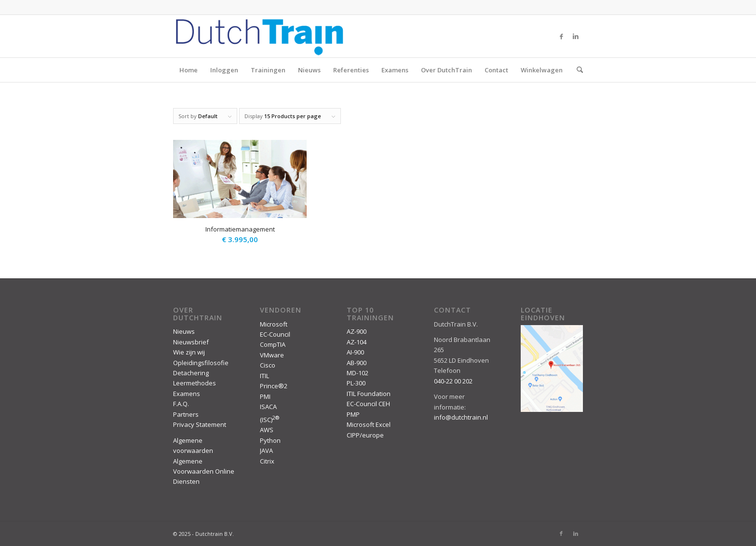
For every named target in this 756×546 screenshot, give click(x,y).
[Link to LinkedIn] (576, 36)
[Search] (577, 70)
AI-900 (355, 352)
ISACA (268, 407)
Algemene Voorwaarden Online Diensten (204, 471)
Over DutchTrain (446, 70)
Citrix (267, 461)
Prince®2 (274, 386)
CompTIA (273, 344)
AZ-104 (357, 342)
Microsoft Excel (369, 424)
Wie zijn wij (189, 352)
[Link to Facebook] (561, 36)
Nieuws (309, 70)
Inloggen (224, 70)
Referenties (351, 70)
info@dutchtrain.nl (461, 417)
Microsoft (274, 324)
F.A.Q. (181, 404)
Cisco (268, 365)
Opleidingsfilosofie (201, 363)
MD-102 (358, 373)
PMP (353, 414)
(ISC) (270, 420)
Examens (395, 70)
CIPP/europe (365, 435)
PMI (265, 396)
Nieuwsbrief (191, 342)
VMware (272, 355)
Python (270, 440)
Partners (186, 414)
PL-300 (356, 383)
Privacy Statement (200, 424)
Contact (496, 70)
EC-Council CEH (368, 404)
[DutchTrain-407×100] (259, 36)
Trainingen (268, 70)
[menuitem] (577, 70)
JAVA (266, 450)
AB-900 (357, 363)
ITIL (264, 376)
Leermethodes (195, 383)
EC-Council (275, 334)
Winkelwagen (542, 70)
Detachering (191, 373)
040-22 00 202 (453, 381)
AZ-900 (357, 331)
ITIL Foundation (369, 394)
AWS (267, 430)
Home (189, 70)
